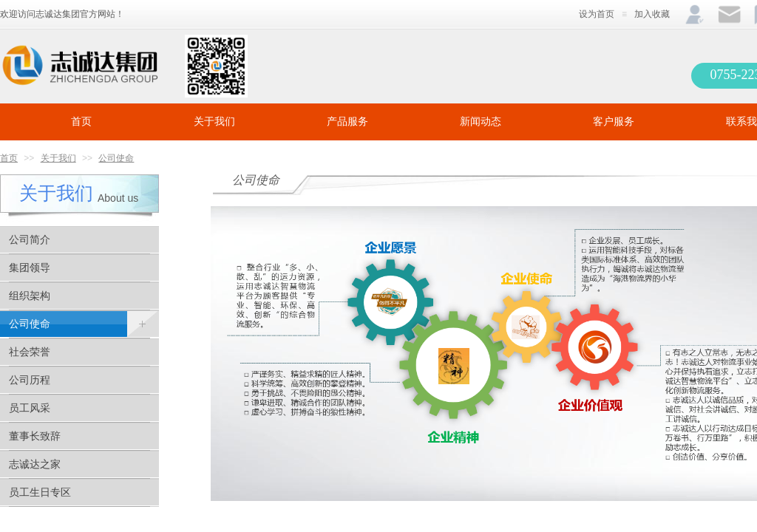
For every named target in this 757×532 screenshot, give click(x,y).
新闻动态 (481, 122)
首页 (81, 122)
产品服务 (347, 122)
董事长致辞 (35, 436)
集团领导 (30, 268)
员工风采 (30, 408)
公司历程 (30, 380)
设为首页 (597, 14)
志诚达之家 (35, 464)
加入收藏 (652, 14)
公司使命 (116, 158)
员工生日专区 (40, 492)
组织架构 (30, 296)
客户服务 (614, 122)
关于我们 (214, 122)
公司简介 (30, 240)
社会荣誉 (30, 352)
